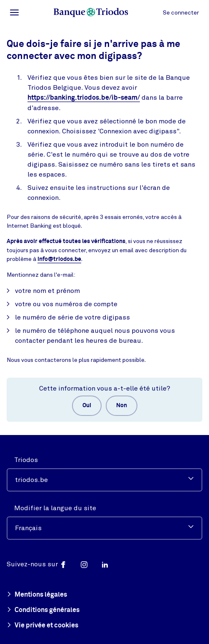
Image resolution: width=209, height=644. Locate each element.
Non (122, 406)
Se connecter (181, 13)
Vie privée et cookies (42, 626)
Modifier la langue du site (55, 508)
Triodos (26, 460)
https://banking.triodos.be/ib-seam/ (84, 98)
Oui (87, 406)
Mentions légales (37, 595)
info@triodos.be (59, 259)
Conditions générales (43, 610)
